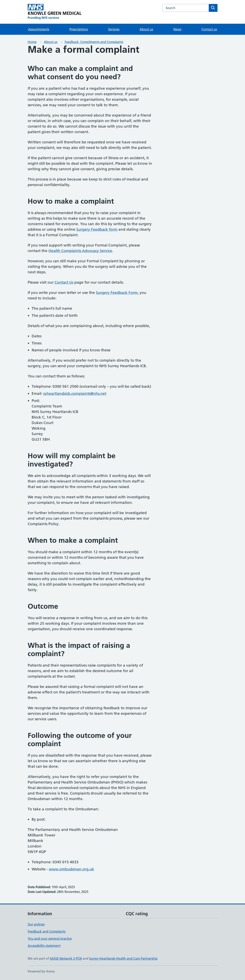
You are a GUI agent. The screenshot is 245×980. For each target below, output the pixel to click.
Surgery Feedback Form (117, 293)
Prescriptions (79, 29)
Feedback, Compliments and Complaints (94, 42)
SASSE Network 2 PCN (66, 958)
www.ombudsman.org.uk (71, 869)
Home (32, 42)
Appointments (39, 29)
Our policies (36, 924)
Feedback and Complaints (47, 931)
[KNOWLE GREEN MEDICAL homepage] (55, 12)
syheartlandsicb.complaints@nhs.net (75, 394)
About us (146, 29)
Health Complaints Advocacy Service (80, 251)
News (177, 29)
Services (114, 29)
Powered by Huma (41, 971)
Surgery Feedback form (97, 229)
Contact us (209, 29)
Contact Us (64, 282)
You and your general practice (50, 939)
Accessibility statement (44, 946)
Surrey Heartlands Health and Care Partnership (123, 958)
